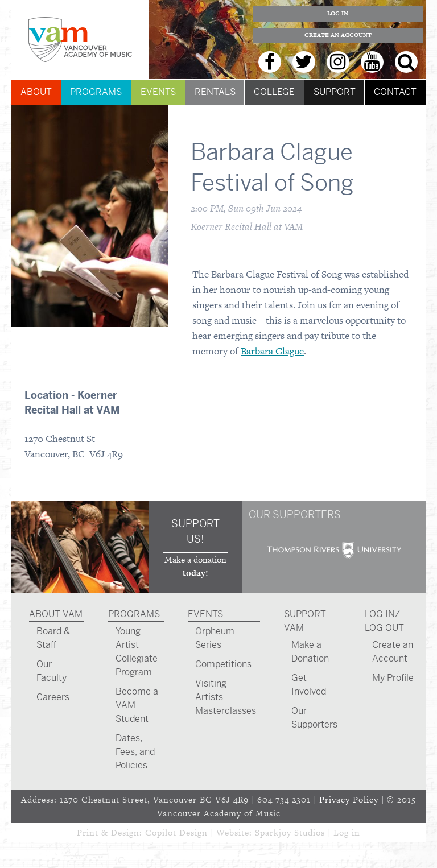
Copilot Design (176, 832)
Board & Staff (53, 638)
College (274, 92)
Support (335, 92)
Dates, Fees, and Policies (135, 752)
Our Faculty (51, 671)
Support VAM (305, 621)
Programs (96, 92)
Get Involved (309, 685)
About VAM (56, 614)
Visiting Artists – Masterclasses (226, 697)
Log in (347, 832)
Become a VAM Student (137, 705)
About (36, 92)
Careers (53, 697)
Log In (338, 13)
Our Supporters (314, 718)
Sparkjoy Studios (290, 832)
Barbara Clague (272, 351)
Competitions (223, 664)
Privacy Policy (349, 799)
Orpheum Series (215, 638)
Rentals (215, 92)
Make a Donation (310, 652)
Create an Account (338, 35)
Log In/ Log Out (384, 621)
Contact (395, 92)
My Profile (393, 678)
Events (158, 92)
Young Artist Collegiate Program (137, 652)
